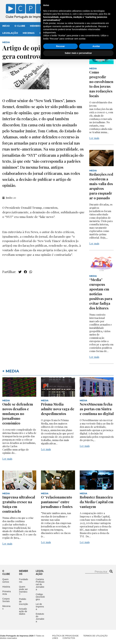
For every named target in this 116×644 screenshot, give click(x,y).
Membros (36, 26)
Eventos (53, 26)
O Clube (20, 26)
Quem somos (6, 581)
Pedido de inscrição (23, 602)
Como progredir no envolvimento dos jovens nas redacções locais (101, 84)
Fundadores (23, 581)
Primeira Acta (7, 593)
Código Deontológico (40, 597)
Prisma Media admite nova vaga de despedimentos (58, 409)
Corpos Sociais (6, 600)
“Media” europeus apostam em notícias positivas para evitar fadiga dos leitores (101, 294)
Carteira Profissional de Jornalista (40, 584)
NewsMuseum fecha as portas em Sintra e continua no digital (97, 409)
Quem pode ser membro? (23, 591)
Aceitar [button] (96, 631)
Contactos (47, 33)
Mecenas (29, 33)
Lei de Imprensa (40, 607)
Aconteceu (72, 26)
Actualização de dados (23, 611)
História (6, 587)
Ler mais (94, 138)
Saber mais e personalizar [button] (78, 638)
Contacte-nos (101, 6)
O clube (6, 573)
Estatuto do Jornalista (40, 618)
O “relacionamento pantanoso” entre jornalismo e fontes (57, 502)
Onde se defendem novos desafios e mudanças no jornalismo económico (18, 414)
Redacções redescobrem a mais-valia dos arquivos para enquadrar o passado (101, 186)
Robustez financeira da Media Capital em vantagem (97, 502)
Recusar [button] (60, 631)
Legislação (10, 33)
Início (6, 26)
